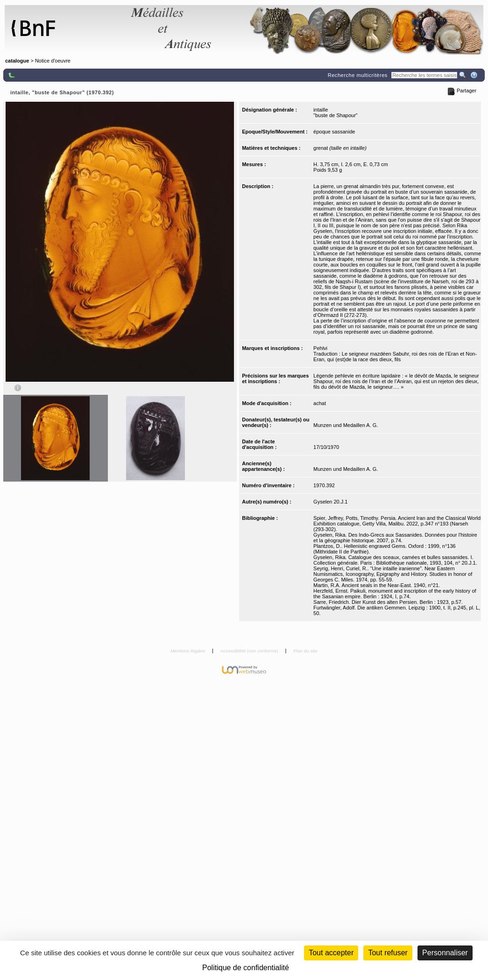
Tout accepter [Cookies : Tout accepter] (331, 953)
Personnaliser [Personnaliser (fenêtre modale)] (445, 953)
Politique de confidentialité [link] (246, 968)
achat (320, 403)
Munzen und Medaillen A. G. (346, 425)
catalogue (17, 61)
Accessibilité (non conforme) (250, 651)
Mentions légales (188, 651)
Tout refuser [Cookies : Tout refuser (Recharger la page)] (388, 953)
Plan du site (305, 651)
